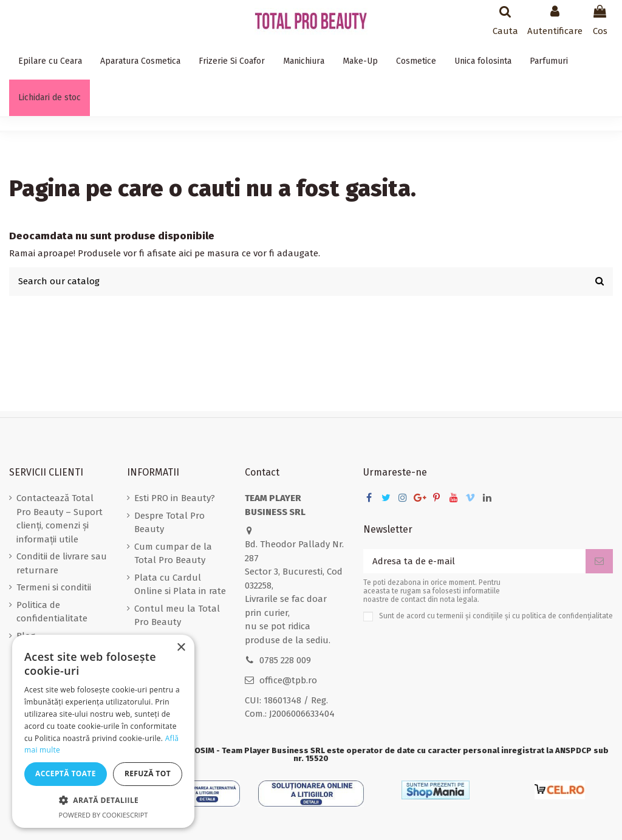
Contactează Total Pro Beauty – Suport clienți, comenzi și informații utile (60, 519)
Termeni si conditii (54, 587)
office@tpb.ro (288, 680)
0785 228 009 (285, 660)
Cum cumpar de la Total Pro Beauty (173, 554)
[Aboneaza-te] (599, 562)
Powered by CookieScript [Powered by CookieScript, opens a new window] (104, 815)
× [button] (181, 648)
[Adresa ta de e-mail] (475, 562)
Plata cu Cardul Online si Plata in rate (180, 585)
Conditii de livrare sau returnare (62, 563)
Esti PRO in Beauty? (175, 498)
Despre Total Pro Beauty (169, 523)
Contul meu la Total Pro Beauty (177, 616)
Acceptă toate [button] (66, 773)
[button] (103, 801)
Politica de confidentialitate (52, 612)
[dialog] (103, 731)
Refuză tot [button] (148, 773)
